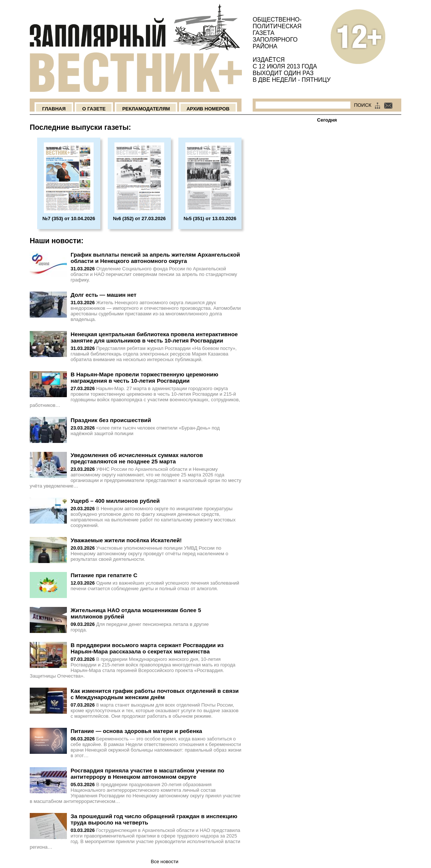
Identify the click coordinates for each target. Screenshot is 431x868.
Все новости (165, 861)
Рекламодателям (146, 109)
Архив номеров (208, 109)
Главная (54, 109)
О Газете (94, 109)
